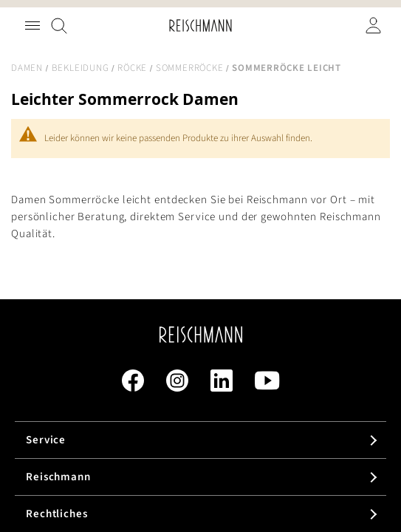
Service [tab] (46, 440)
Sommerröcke (189, 68)
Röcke (132, 68)
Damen (27, 68)
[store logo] (200, 25)
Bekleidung (80, 68)
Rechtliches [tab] (57, 514)
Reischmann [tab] (58, 477)
